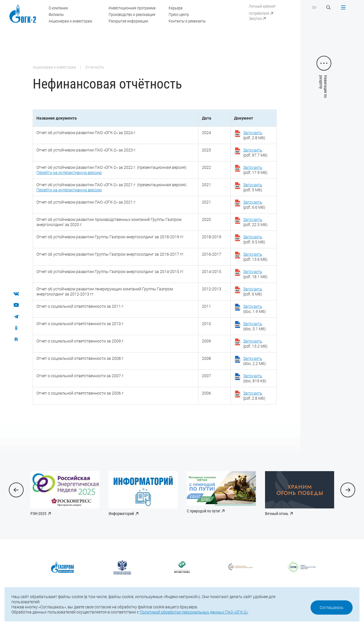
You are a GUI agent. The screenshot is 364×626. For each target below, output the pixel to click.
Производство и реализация (132, 15)
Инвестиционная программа (132, 8)
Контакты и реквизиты (187, 21)
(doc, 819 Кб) (255, 378)
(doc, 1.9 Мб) (255, 309)
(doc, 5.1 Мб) (255, 326)
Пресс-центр (179, 15)
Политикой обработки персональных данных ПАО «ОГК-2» (194, 612)
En (315, 7)
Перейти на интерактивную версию (69, 173)
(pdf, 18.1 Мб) (255, 274)
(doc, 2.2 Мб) (255, 361)
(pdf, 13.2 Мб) (255, 344)
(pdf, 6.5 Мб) (254, 239)
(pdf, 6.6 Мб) (254, 205)
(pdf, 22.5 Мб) (255, 222)
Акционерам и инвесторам (70, 21)
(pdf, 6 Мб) (253, 292)
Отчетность (95, 67)
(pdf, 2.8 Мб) (254, 135)
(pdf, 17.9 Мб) (255, 170)
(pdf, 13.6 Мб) (255, 257)
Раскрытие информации (128, 21)
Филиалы (56, 15)
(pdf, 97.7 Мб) (255, 153)
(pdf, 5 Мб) (253, 187)
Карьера (176, 8)
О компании (58, 8)
